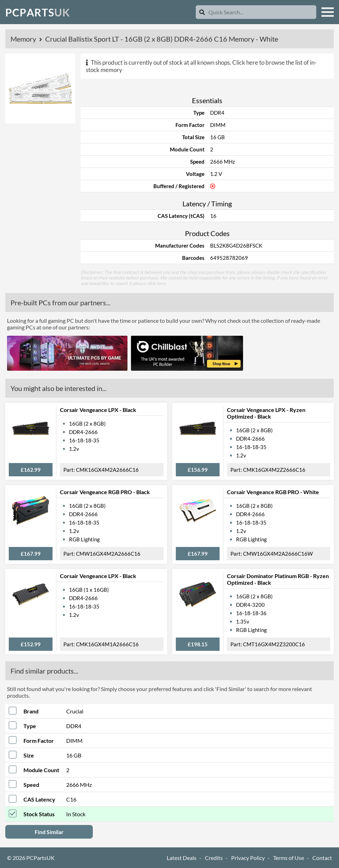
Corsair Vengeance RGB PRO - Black (105, 492)
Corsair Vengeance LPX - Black (98, 410)
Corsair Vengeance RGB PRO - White (273, 492)
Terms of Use (289, 858)
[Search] (202, 12)
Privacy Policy (248, 858)
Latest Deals (182, 858)
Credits (214, 858)
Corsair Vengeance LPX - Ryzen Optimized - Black (266, 413)
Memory (24, 39)
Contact (322, 858)
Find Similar (49, 832)
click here (156, 283)
